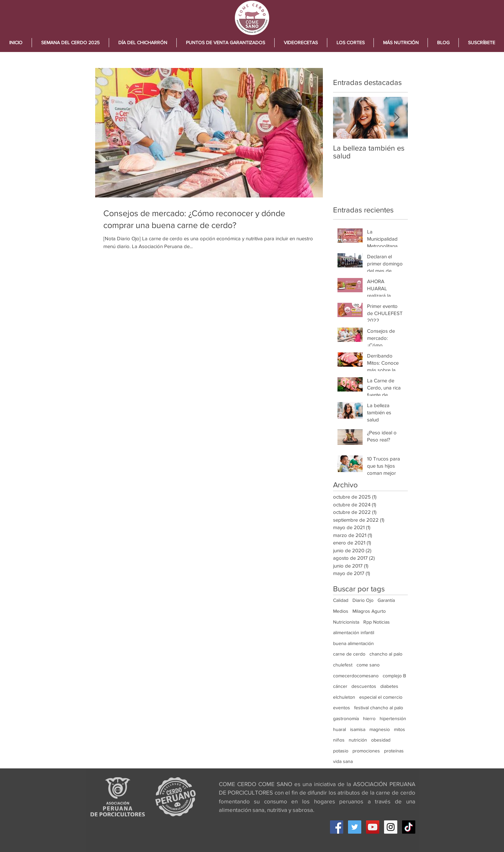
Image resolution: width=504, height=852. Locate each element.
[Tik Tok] (409, 827)
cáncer (340, 686)
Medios (341, 611)
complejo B (394, 676)
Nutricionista (346, 622)
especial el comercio (381, 697)
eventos (342, 708)
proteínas (394, 751)
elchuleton (344, 697)
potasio (341, 751)
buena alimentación (353, 643)
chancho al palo (386, 654)
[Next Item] (397, 118)
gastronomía (346, 718)
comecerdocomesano (356, 676)
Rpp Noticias (377, 622)
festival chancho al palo (379, 708)
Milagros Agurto (369, 611)
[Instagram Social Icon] (391, 827)
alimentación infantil (354, 632)
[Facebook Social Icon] (337, 827)
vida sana (343, 761)
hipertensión (393, 718)
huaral (340, 729)
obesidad (381, 740)
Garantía (386, 600)
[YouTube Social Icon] (373, 827)
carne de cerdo (349, 654)
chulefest (343, 665)
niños (339, 740)
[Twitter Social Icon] (355, 827)
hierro (369, 718)
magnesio (380, 729)
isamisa (358, 729)
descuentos (364, 686)
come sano (368, 665)
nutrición (358, 740)
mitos (399, 729)
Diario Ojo (363, 600)
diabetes (389, 686)
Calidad (341, 600)
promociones (366, 751)
